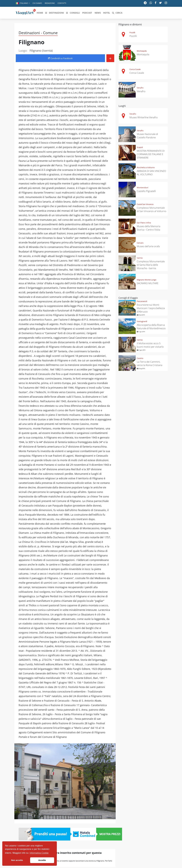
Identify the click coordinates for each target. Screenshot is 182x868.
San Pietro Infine (144, 223)
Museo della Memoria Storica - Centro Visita (149, 228)
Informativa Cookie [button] (39, 853)
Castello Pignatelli (146, 191)
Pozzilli (132, 32)
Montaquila (142, 51)
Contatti (62, 3)
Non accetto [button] (17, 860)
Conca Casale (135, 69)
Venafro (140, 88)
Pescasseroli (142, 301)
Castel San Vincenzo (145, 204)
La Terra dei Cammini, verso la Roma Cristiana (150, 363)
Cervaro (140, 243)
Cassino (140, 358)
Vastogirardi (142, 321)
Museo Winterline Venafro (143, 117)
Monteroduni (143, 188)
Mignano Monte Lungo (147, 280)
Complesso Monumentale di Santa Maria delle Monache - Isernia (151, 265)
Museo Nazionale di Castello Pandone (147, 136)
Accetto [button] (42, 860)
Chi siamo (37, 3)
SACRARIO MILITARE (148, 283)
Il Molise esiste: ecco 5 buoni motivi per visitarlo (150, 345)
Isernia (140, 258)
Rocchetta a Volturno (146, 167)
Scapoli (140, 147)
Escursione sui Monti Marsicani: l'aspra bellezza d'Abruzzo (151, 308)
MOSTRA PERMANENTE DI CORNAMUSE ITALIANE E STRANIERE (151, 154)
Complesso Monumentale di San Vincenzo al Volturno (152, 209)
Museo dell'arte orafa (148, 246)
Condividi (60, 58)
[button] (23, 3)
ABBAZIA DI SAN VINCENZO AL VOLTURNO (151, 173)
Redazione (50, 3)
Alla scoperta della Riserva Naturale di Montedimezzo (151, 327)
